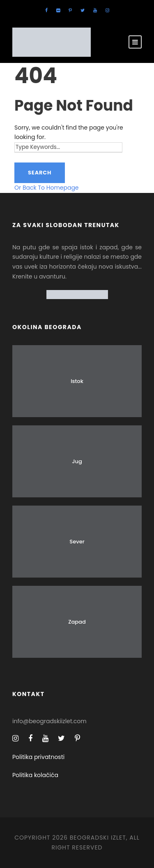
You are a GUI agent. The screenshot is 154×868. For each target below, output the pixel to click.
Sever (77, 542)
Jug (77, 461)
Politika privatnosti (38, 757)
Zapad (77, 622)
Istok (77, 381)
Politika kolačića (35, 775)
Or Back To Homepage (47, 188)
